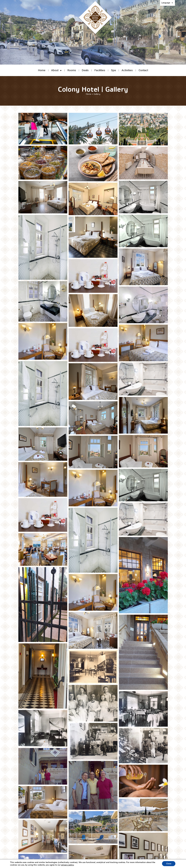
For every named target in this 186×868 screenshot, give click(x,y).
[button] (30, 58)
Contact (143, 70)
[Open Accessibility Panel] (181, 863)
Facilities (100, 70)
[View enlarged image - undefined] (43, 129)
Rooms (72, 70)
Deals (85, 70)
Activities (127, 70)
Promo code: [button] (160, 55)
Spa (113, 70)
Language (167, 3)
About (56, 70)
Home (42, 70)
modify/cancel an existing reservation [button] (161, 60)
